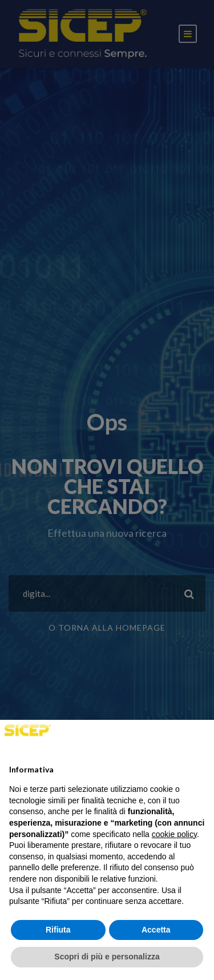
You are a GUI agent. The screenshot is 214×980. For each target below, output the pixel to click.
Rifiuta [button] (58, 930)
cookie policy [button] (174, 834)
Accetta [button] (156, 930)
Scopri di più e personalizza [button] (107, 957)
